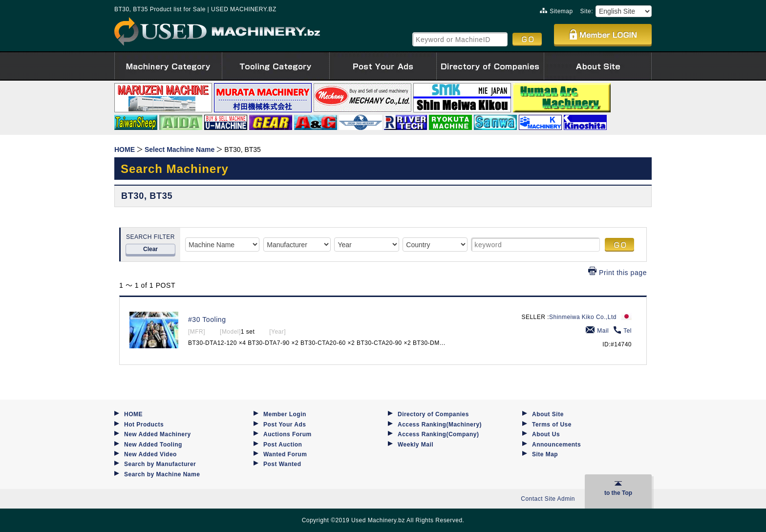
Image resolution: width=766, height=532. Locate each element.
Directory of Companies (433, 414)
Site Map (545, 454)
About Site (548, 414)
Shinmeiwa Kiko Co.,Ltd (583, 317)
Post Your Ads (285, 425)
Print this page (617, 273)
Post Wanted (282, 464)
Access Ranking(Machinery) (440, 425)
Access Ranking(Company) (438, 434)
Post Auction (283, 445)
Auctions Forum (287, 434)
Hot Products (144, 425)
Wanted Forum (285, 454)
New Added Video (150, 454)
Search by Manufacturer (160, 464)
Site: (587, 11)
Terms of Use (552, 425)
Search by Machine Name (162, 474)
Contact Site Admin (548, 499)
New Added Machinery (158, 434)
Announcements (556, 445)
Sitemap (556, 11)
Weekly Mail (415, 445)
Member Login (285, 414)
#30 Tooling (207, 319)
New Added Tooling (153, 445)
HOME (133, 414)
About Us (546, 434)
